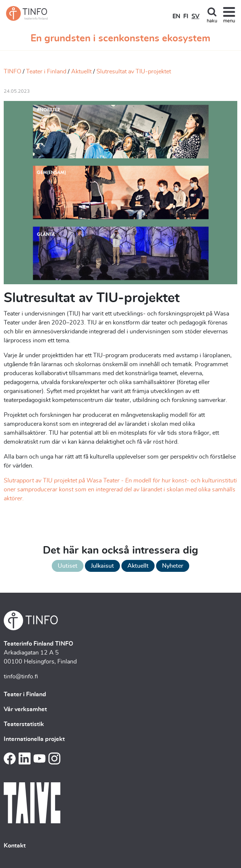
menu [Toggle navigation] (229, 21)
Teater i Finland (46, 72)
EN (176, 16)
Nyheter (173, 566)
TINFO (12, 72)
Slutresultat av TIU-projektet (134, 72)
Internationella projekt (34, 739)
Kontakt (15, 846)
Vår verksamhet (25, 709)
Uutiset (68, 566)
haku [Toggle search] (212, 21)
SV (195, 16)
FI (186, 16)
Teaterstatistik (24, 724)
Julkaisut (102, 566)
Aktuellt (81, 72)
